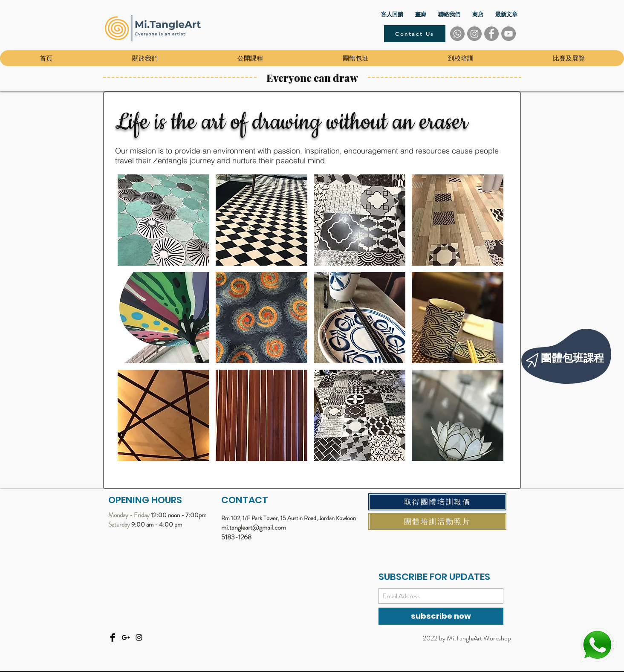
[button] (145, 58)
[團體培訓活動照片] (437, 521)
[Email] (126, 637)
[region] (568, 354)
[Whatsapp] (457, 34)
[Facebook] (491, 34)
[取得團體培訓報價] (437, 502)
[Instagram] (474, 34)
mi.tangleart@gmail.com (254, 527)
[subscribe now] (441, 616)
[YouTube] (508, 34)
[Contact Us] (415, 34)
